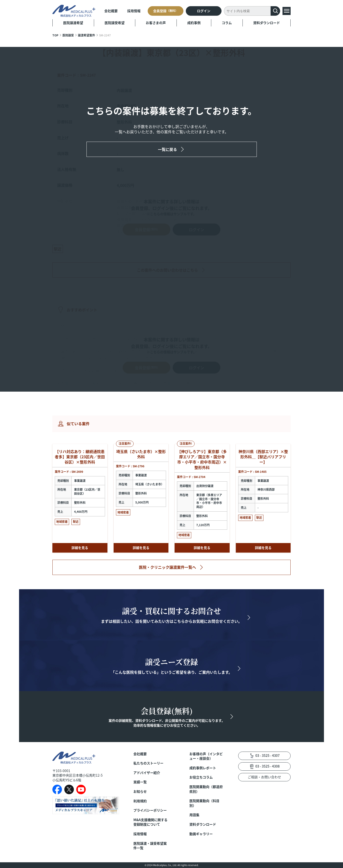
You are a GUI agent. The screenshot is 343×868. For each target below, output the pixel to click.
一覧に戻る (167, 149)
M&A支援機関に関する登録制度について (150, 822)
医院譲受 (68, 35)
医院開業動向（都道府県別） (206, 789)
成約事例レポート (203, 768)
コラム (227, 23)
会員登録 (166, 11)
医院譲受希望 (115, 23)
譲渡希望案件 (86, 35)
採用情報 (134, 11)
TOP (55, 35)
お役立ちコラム (201, 777)
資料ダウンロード (267, 23)
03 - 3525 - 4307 (267, 755)
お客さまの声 (156, 23)
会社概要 (111, 11)
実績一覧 (140, 782)
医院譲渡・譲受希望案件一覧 (150, 846)
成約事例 (194, 23)
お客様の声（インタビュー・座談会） (206, 756)
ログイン (204, 11)
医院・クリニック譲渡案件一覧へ (167, 567)
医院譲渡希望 (73, 23)
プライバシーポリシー (150, 810)
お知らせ (140, 791)
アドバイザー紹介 (147, 773)
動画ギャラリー (201, 834)
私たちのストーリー (148, 763)
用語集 (194, 815)
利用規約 (140, 801)
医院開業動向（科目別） (204, 803)
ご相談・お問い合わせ (264, 777)
